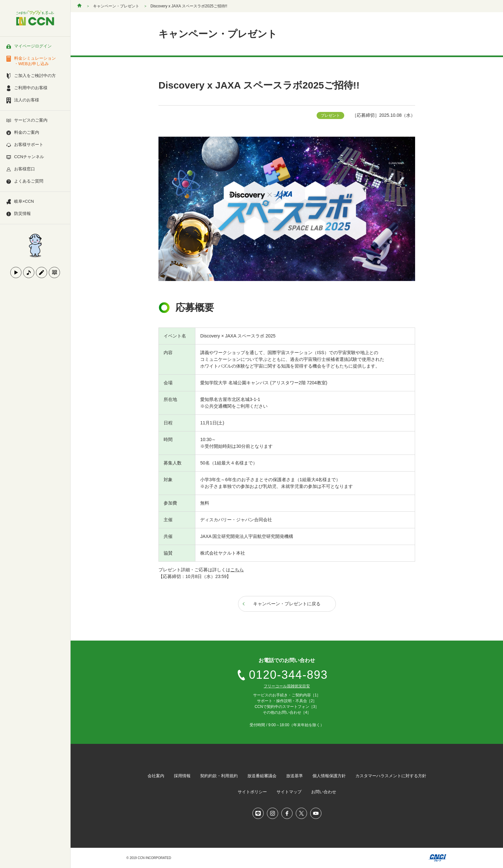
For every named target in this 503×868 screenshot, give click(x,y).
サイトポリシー (252, 792)
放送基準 (294, 776)
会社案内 (156, 776)
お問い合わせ (324, 792)
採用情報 (182, 776)
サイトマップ (289, 792)
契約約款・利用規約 (219, 776)
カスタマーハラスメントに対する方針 (391, 776)
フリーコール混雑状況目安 (287, 686)
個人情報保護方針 (329, 776)
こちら (237, 570)
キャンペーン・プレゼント (116, 6)
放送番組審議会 (262, 776)
